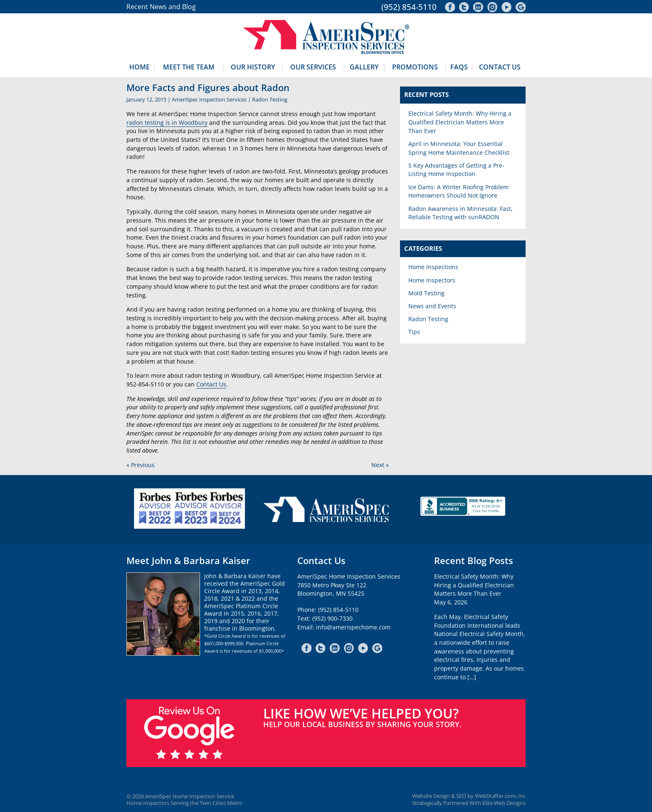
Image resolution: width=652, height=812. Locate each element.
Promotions (415, 67)
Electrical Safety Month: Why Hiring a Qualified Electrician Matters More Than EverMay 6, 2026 (474, 589)
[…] (472, 677)
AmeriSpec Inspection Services (209, 99)
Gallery (364, 67)
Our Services (313, 67)
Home (140, 67)
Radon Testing (270, 99)
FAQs (459, 67)
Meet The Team (189, 67)
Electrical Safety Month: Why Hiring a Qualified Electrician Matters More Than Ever (460, 122)
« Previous (141, 465)
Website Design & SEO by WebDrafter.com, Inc (469, 796)
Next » (380, 465)
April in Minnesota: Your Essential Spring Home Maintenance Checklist (459, 148)
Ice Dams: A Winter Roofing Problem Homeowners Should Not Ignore (458, 191)
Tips (414, 332)
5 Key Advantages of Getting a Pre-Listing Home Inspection (456, 170)
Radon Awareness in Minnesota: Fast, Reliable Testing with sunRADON (461, 213)
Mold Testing (426, 293)
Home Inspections (433, 267)
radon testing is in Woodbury (167, 123)
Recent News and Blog (161, 7)
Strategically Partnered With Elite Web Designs (469, 803)
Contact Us (500, 67)
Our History (253, 67)
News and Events (432, 306)
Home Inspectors (432, 280)
